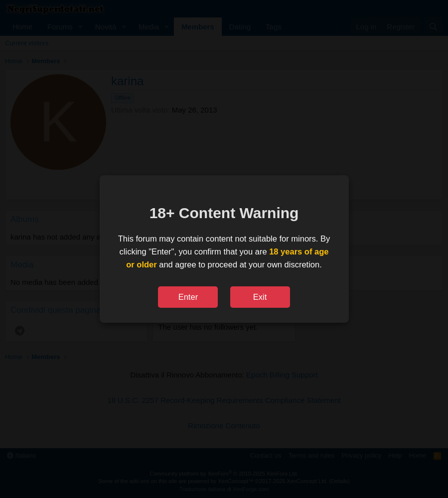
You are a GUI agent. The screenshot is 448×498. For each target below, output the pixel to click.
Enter (188, 297)
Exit (260, 297)
